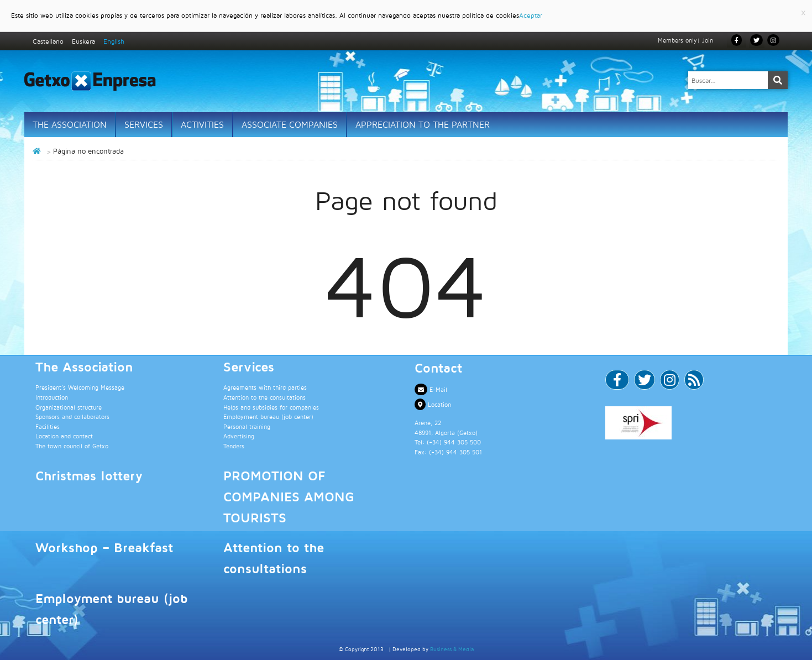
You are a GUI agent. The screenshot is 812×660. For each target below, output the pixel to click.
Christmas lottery (89, 475)
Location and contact (64, 436)
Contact (438, 368)
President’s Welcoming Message (80, 387)
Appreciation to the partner (423, 124)
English (114, 41)
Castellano (48, 41)
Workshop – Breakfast (104, 547)
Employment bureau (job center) (268, 417)
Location (433, 404)
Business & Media (452, 649)
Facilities (48, 426)
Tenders (234, 446)
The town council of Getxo (72, 446)
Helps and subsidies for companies (271, 407)
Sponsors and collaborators (72, 417)
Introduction (52, 397)
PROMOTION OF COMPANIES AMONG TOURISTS (289, 497)
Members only (677, 40)
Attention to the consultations (264, 397)
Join (708, 40)
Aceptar (531, 15)
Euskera (83, 41)
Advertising (239, 436)
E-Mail (431, 389)
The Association (70, 124)
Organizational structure (69, 407)
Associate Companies (290, 124)
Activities (202, 124)
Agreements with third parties (265, 387)
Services (144, 124)
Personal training (247, 426)
